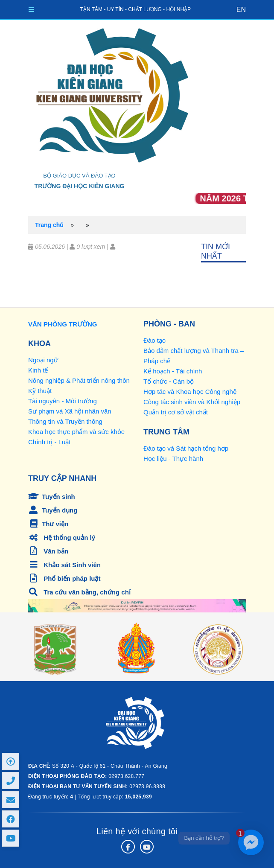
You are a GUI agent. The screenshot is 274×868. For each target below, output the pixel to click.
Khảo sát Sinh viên (64, 565)
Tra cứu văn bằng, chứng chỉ (79, 592)
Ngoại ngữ (43, 360)
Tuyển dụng (53, 510)
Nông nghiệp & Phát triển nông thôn (79, 380)
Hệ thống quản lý (62, 537)
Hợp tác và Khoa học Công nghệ (190, 392)
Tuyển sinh (52, 497)
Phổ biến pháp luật (64, 578)
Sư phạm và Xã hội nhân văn (70, 411)
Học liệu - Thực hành (173, 459)
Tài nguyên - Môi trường (63, 401)
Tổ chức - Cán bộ (169, 381)
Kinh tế (38, 370)
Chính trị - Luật (50, 442)
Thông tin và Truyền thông (65, 421)
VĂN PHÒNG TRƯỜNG (63, 324)
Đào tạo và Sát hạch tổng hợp (186, 448)
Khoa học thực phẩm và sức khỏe (76, 432)
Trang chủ (49, 225)
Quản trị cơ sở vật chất (176, 412)
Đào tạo (154, 340)
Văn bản (48, 551)
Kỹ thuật (40, 391)
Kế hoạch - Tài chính (173, 371)
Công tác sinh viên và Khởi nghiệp (192, 402)
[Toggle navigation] (31, 10)
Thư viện (48, 524)
